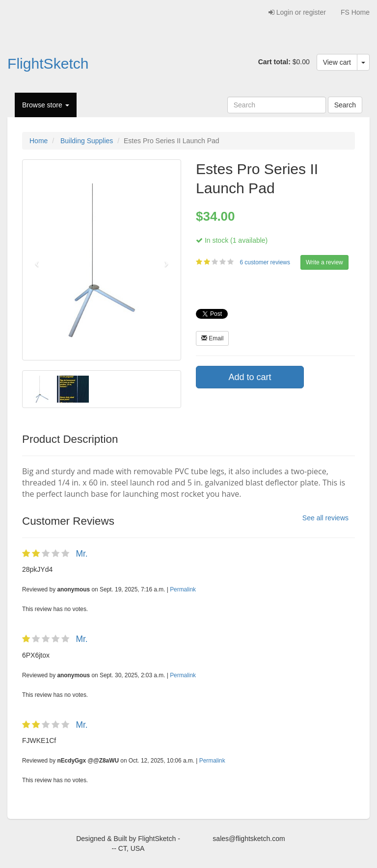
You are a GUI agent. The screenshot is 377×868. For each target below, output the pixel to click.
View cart (337, 62)
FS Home (355, 12)
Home (39, 141)
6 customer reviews (266, 262)
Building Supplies (87, 141)
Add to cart (250, 377)
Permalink (183, 589)
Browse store (46, 105)
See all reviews (325, 518)
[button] (34, 260)
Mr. (81, 554)
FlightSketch (48, 64)
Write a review (324, 262)
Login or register (297, 12)
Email (212, 338)
